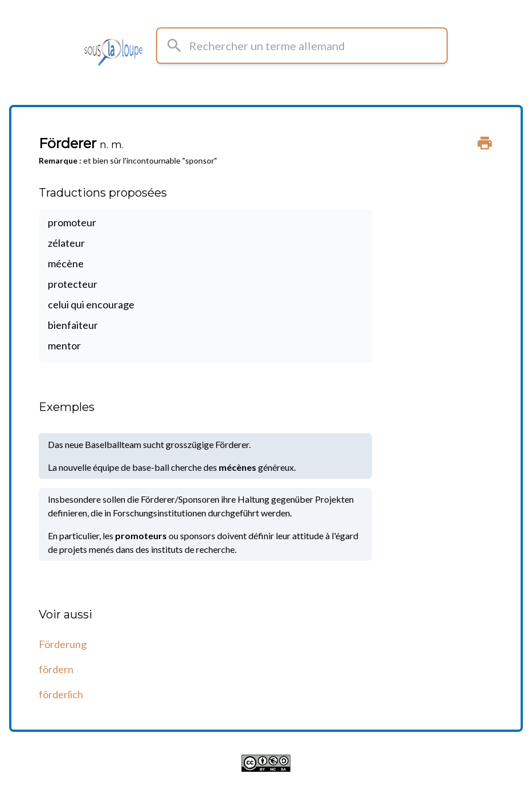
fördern (56, 669)
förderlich (61, 694)
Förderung (63, 644)
